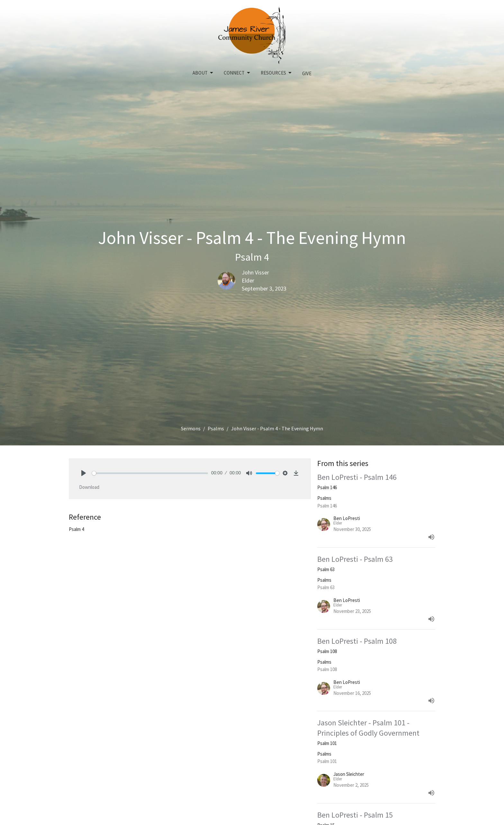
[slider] (150, 473)
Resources (277, 73)
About (203, 73)
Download (89, 487)
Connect (237, 73)
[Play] (84, 473)
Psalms (216, 428)
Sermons (191, 428)
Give (307, 73)
